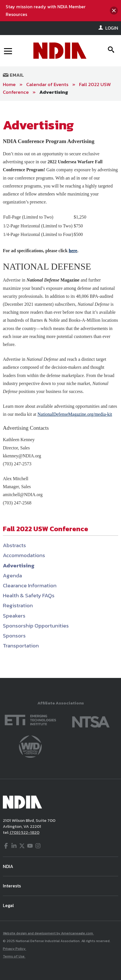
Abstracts (14, 545)
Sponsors (14, 636)
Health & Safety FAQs (29, 595)
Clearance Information (30, 585)
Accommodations (24, 555)
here (73, 251)
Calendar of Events (47, 84)
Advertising (54, 92)
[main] (61, 389)
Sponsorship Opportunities (36, 626)
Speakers (14, 616)
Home (9, 84)
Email (13, 75)
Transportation (21, 646)
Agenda (12, 575)
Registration (18, 605)
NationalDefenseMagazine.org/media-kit (75, 414)
